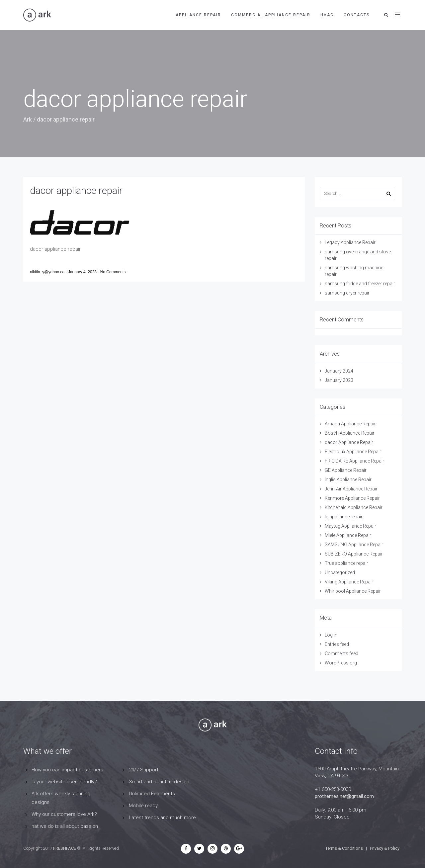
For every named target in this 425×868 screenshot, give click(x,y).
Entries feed (337, 644)
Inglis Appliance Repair (348, 479)
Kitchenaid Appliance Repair (354, 507)
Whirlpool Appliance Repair (353, 591)
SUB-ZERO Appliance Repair (354, 554)
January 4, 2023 (83, 272)
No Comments (113, 272)
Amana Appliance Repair (350, 424)
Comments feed (341, 653)
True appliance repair (346, 563)
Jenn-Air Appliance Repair (351, 489)
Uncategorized (340, 572)
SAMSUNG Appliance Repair (354, 545)
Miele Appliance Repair (348, 535)
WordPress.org (341, 663)
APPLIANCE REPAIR (198, 15)
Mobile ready (143, 806)
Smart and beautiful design (159, 782)
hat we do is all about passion (65, 826)
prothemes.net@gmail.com (344, 796)
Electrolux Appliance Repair (353, 452)
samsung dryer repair (347, 293)
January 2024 (339, 371)
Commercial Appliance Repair (271, 15)
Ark (28, 119)
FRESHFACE (65, 848)
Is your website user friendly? (64, 782)
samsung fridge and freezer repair (360, 284)
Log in (331, 635)
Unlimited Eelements (152, 794)
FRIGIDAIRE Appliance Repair (354, 461)
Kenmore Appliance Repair (352, 498)
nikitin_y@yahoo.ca (48, 272)
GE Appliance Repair (346, 470)
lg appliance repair (344, 517)
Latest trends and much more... (164, 818)
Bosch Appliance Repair (350, 433)
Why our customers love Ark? (64, 814)
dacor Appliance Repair (349, 442)
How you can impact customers (67, 770)
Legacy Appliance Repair (350, 242)
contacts (357, 15)
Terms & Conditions (344, 848)
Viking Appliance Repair (349, 582)
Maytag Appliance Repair (350, 526)
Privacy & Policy (385, 848)
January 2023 (339, 380)
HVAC (327, 15)
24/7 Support (144, 770)
